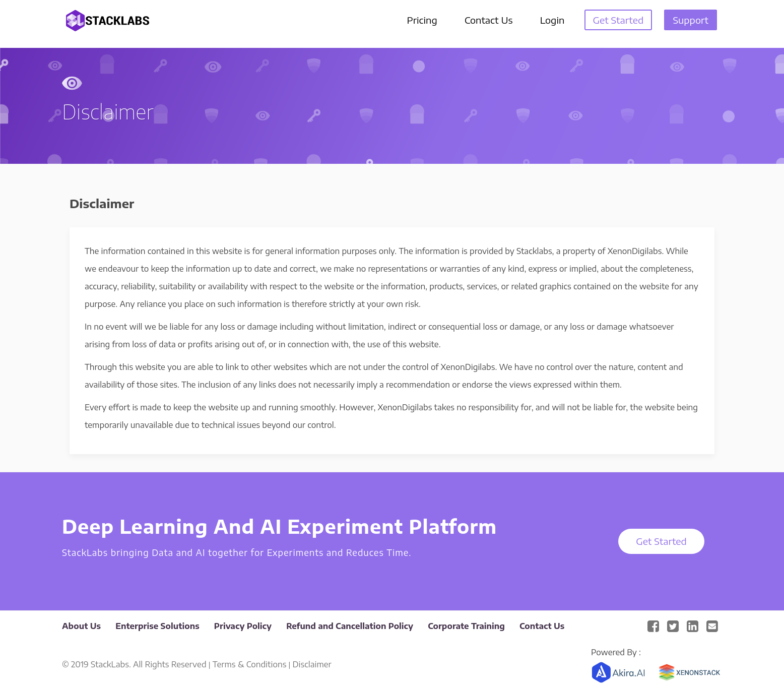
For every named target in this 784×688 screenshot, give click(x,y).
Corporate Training (466, 626)
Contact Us (489, 20)
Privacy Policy (243, 626)
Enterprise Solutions (157, 626)
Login (552, 20)
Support (691, 20)
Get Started (618, 20)
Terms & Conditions (250, 664)
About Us (81, 626)
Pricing (422, 20)
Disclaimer (312, 664)
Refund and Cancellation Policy (350, 626)
